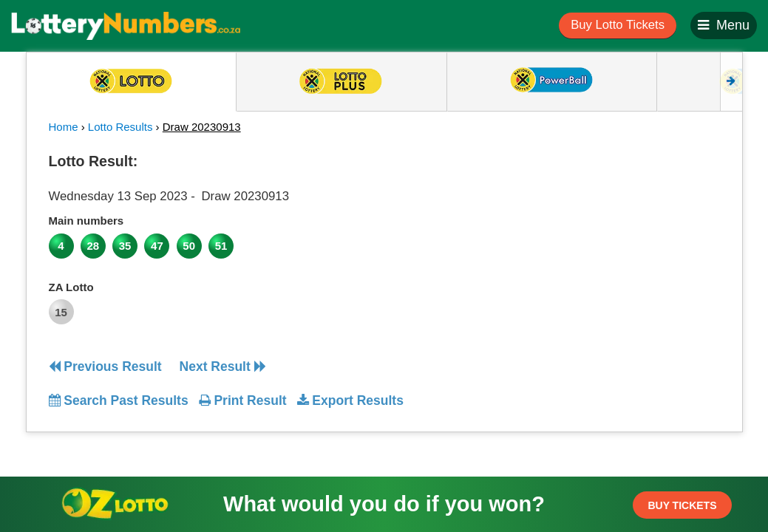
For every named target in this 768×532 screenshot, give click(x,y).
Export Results (350, 400)
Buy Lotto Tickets (618, 25)
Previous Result (105, 366)
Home (64, 127)
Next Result (223, 366)
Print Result (243, 400)
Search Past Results (119, 400)
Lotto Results (120, 127)
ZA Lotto (71, 287)
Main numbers (86, 221)
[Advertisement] (635, 239)
